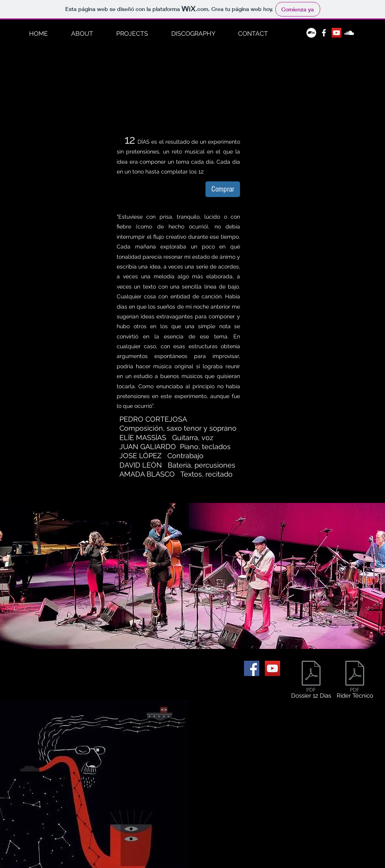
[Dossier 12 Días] (311, 681)
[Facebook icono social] (252, 668)
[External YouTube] (253, 784)
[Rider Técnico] (355, 681)
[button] (132, 34)
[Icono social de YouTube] (336, 33)
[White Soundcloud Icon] (349, 33)
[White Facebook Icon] (324, 33)
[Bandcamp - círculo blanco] (311, 33)
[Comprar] (223, 189)
